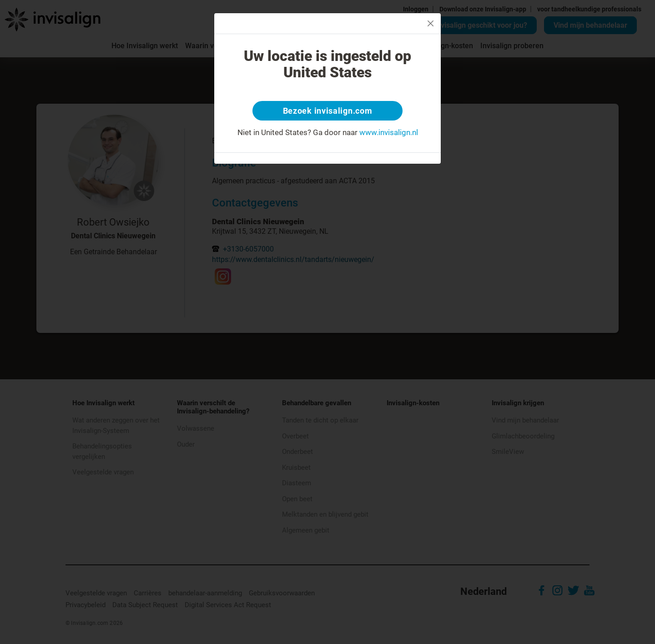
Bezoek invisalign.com (328, 111)
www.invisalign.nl (389, 134)
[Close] (431, 23)
